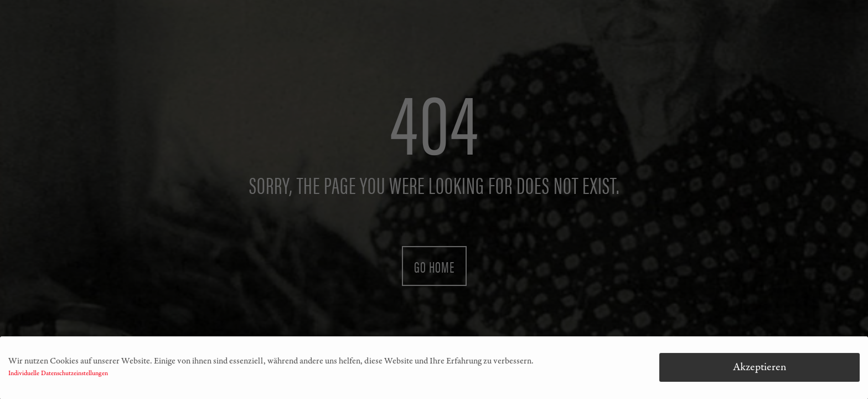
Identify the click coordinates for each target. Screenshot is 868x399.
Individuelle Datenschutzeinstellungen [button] (58, 375)
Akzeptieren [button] (760, 369)
